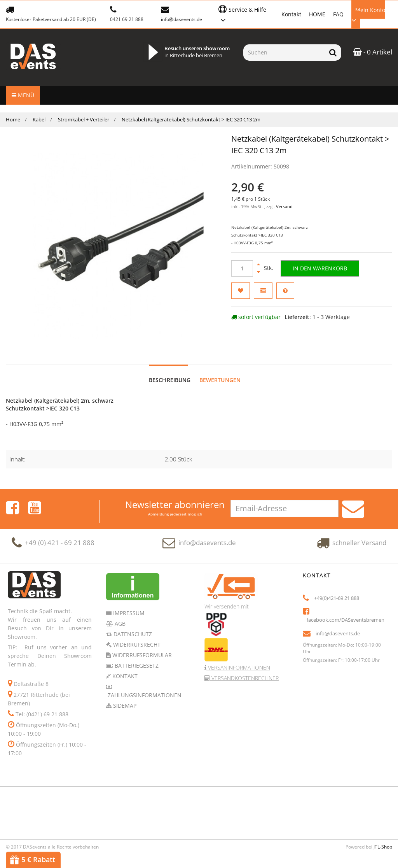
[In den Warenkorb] (320, 268)
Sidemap (124, 698)
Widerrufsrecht (136, 637)
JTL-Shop (383, 839)
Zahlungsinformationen (144, 687)
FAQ (338, 14)
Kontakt (291, 14)
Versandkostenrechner (244, 670)
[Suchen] (284, 53)
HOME (317, 14)
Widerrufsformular (141, 647)
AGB (119, 616)
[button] (246, 14)
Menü (23, 95)
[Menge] (242, 268)
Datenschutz (132, 626)
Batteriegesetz (136, 658)
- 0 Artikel (373, 52)
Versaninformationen (238, 660)
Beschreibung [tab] (170, 372)
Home (13, 119)
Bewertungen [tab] (220, 372)
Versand (284, 207)
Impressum (128, 605)
